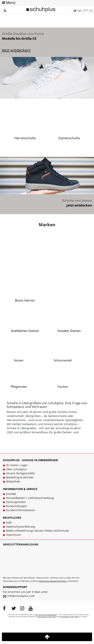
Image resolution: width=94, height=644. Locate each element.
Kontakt (11, 494)
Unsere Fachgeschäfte (20, 473)
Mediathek (13, 481)
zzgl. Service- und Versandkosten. (46, 615)
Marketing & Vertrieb (20, 477)
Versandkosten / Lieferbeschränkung (30, 498)
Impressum (13, 535)
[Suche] (5, 11)
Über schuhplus (16, 469)
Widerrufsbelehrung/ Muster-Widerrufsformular (38, 531)
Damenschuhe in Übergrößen (47, 617)
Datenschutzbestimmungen (53, 581)
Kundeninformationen (21, 510)
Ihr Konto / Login (17, 465)
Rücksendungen (17, 506)
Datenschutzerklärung (21, 527)
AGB (9, 522)
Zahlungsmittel (16, 502)
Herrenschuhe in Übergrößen (69, 617)
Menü (9, 3)
